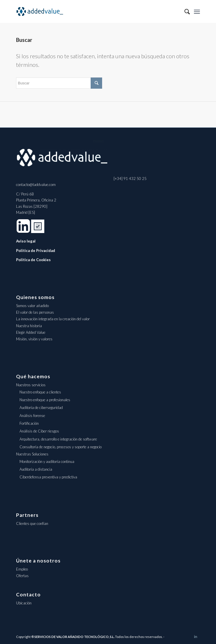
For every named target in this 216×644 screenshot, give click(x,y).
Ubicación (24, 603)
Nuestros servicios (31, 385)
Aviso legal (26, 241)
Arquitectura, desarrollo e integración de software (58, 439)
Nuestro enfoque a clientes (40, 392)
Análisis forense (32, 416)
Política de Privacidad (36, 251)
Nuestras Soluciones (32, 454)
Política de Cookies (33, 260)
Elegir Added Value (31, 332)
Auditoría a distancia (36, 469)
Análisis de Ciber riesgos (39, 431)
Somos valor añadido (32, 306)
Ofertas (22, 576)
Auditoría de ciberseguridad (41, 408)
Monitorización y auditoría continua (47, 461)
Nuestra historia (29, 326)
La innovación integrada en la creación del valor (53, 319)
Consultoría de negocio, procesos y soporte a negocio (61, 447)
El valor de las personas (35, 312)
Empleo (22, 569)
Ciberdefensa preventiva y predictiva (48, 477)
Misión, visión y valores (34, 339)
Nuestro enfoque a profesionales (45, 400)
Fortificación (29, 423)
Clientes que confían (32, 523)
